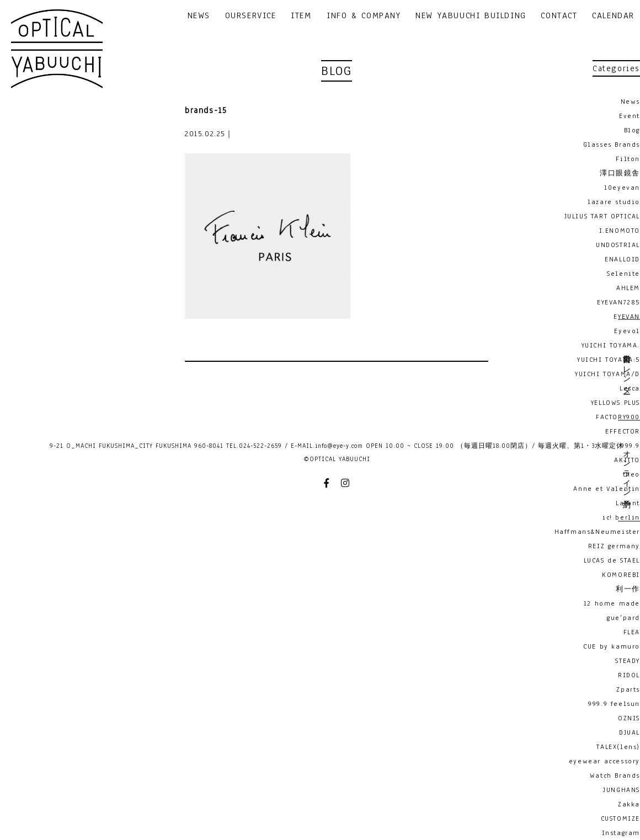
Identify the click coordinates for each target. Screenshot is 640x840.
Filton (628, 159)
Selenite (623, 274)
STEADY (628, 661)
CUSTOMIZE (620, 818)
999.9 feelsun (614, 704)
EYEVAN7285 (618, 302)
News (630, 101)
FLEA (632, 632)
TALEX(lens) (618, 747)
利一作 (628, 589)
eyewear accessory (604, 761)
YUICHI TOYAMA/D (607, 374)
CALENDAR (613, 16)
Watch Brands (615, 775)
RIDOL (629, 675)
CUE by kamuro (612, 646)
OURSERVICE (251, 16)
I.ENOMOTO (620, 231)
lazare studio (614, 202)
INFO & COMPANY (364, 16)
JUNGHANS (622, 790)
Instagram (621, 833)
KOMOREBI (621, 575)
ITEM (301, 16)
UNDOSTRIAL (618, 245)
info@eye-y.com (339, 446)
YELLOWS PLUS (615, 403)
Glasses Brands (612, 145)
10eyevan (622, 188)
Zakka (629, 804)
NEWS (199, 16)
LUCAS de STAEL (612, 560)
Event (630, 116)
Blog (632, 130)
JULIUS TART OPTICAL (602, 216)
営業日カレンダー (626, 370)
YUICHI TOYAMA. (611, 345)
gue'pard (623, 618)
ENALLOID (622, 259)
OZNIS (629, 718)
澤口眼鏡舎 (620, 173)
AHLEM (628, 288)
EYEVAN (627, 317)
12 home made (612, 603)
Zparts (628, 689)
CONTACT (559, 16)
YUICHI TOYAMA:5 (609, 360)
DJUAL (630, 732)
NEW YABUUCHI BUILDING (471, 16)
